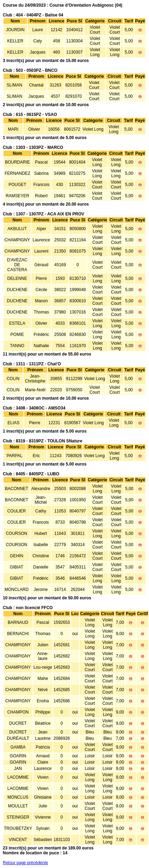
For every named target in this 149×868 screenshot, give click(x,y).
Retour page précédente (25, 863)
